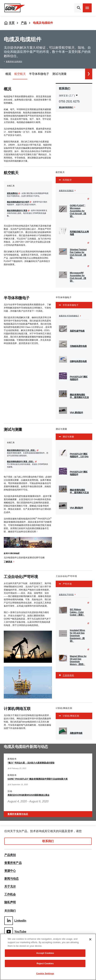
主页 (12, 23)
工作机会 (10, 894)
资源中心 (10, 871)
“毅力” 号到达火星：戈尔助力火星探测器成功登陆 (31, 763)
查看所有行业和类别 (14, 62)
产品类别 (10, 855)
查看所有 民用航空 (66, 191)
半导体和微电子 (71, 305)
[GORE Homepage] (15, 8)
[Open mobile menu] (87, 8)
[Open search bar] (78, 8)
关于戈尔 (10, 887)
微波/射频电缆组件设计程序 (18, 202)
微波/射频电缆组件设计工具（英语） (22, 450)
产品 (24, 23)
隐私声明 (10, 902)
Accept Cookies (45, 953)
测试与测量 (68, 437)
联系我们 (48, 841)
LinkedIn (15, 921)
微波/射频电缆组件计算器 (17, 210)
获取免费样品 (12, 193)
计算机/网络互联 (71, 716)
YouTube (15, 932)
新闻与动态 (12, 879)
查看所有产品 (13, 863)
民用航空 (67, 180)
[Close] (90, 939)
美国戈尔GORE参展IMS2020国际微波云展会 (28, 795)
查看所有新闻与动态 (18, 814)
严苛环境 (67, 584)
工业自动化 (68, 675)
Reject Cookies (45, 963)
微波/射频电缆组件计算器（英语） (21, 462)
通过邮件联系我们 (66, 107)
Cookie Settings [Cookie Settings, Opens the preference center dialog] (45, 973)
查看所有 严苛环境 (66, 595)
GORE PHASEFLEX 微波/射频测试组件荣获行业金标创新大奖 (38, 779)
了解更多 (8, 562)
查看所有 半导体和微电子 (69, 316)
